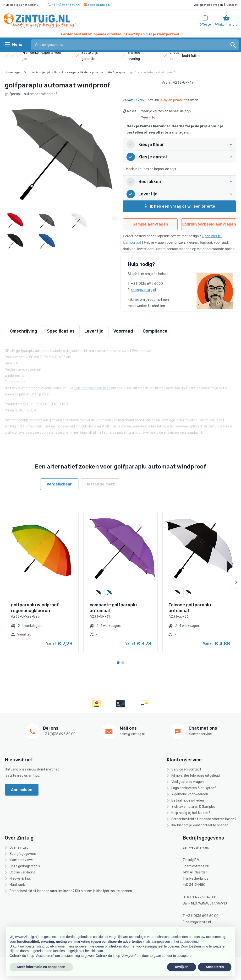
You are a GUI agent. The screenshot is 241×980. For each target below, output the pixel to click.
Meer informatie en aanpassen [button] (41, 967)
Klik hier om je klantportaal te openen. (200, 825)
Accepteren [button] (215, 967)
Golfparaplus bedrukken (92, 385)
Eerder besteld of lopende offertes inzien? (204, 819)
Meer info (148, 117)
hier (149, 34)
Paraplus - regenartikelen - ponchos (79, 72)
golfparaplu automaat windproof (152, 72)
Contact (232, 5)
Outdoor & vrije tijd (37, 72)
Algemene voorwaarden (190, 794)
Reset (132, 111)
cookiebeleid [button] (189, 942)
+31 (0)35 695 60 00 (64, 5)
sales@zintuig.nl (97, 5)
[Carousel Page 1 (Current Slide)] (118, 663)
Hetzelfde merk (100, 484)
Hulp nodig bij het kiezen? (191, 813)
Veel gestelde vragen (208, 5)
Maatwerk (17, 885)
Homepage (12, 72)
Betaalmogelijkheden (188, 800)
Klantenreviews (22, 860)
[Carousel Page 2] (123, 663)
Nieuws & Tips (20, 879)
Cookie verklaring (23, 872)
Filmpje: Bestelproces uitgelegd (196, 776)
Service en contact (186, 769)
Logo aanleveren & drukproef (194, 788)
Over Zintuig (19, 848)
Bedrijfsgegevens (23, 854)
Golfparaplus (117, 72)
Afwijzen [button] (182, 967)
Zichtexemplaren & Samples (193, 807)
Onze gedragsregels (25, 866)
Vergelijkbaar (59, 484)
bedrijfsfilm (191, 56)
